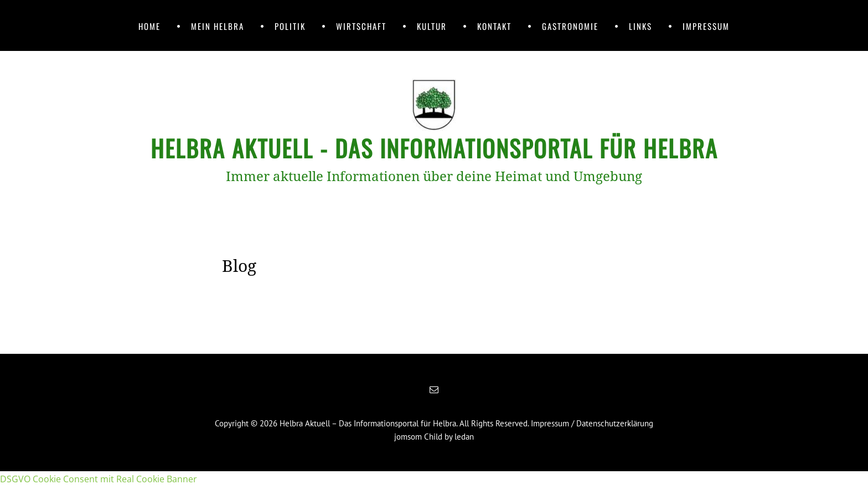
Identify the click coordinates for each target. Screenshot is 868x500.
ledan (464, 437)
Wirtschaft (361, 26)
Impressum (706, 26)
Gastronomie (570, 26)
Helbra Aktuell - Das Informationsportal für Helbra (434, 148)
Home (149, 26)
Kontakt (494, 26)
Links (640, 26)
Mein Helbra (218, 26)
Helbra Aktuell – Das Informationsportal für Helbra (368, 423)
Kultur (432, 26)
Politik (290, 26)
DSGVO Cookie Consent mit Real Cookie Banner (99, 479)
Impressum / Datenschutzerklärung (592, 423)
